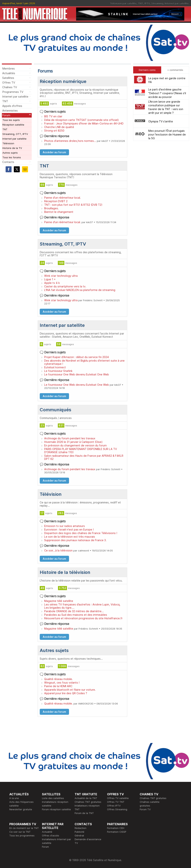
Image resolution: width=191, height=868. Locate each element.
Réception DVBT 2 (56, 201)
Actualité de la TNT (86, 798)
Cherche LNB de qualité (59, 127)
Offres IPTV (114, 806)
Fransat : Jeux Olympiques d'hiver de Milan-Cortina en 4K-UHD (84, 123)
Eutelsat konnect (55, 367)
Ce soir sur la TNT (20, 832)
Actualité (47, 832)
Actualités (9, 73)
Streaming (157, 3)
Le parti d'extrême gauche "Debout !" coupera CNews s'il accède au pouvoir (167, 93)
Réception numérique (63, 81)
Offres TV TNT (116, 802)
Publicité (79, 832)
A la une (14, 798)
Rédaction (80, 828)
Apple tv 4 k (52, 283)
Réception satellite (13, 125)
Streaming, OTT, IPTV (15, 134)
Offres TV (9, 83)
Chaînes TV (10, 87)
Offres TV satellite (118, 798)
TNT (141, 3)
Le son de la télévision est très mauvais (70, 537)
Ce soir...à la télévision (58, 550)
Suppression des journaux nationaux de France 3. (75, 540)
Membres (8, 68)
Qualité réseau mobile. (58, 679)
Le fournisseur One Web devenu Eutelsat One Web (77, 374)
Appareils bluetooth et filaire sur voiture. (70, 690)
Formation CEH (116, 828)
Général (79, 835)
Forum (6, 115)
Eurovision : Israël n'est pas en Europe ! (69, 529)
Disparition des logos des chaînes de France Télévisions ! (81, 533)
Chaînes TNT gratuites (88, 802)
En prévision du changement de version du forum (75, 445)
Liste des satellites (53, 798)
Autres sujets (10, 153)
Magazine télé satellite (59, 601)
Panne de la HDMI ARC (58, 686)
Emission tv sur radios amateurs (65, 526)
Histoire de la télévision (65, 572)
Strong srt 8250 (54, 131)
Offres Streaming (117, 809)
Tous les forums (12, 157)
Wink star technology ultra (61, 276)
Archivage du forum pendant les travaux (70, 438)
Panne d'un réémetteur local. (62, 198)
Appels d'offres (12, 106)
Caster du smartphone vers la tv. (65, 286)
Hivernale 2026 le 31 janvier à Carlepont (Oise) (73, 442)
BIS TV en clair (53, 116)
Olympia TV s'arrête (161, 121)
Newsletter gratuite (21, 809)
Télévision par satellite (123, 3)
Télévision (8, 143)
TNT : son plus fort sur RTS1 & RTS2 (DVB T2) (73, 205)
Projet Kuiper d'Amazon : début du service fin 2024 (77, 357)
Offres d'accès (51, 835)
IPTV (147, 3)
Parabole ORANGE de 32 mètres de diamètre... (74, 611)
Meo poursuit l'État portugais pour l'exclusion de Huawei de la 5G (167, 134)
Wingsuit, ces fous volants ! (62, 683)
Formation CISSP (117, 832)
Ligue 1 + (50, 279)
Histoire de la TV (12, 148)
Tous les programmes (22, 835)
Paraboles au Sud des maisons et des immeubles (76, 615)
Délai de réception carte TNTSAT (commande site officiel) (82, 120)
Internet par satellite (177, 3)
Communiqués (55, 410)
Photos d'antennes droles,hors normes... (70, 141)
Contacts (8, 162)
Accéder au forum (54, 152)
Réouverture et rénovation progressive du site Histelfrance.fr (83, 618)
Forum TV (145, 809)
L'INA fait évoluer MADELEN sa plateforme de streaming (80, 290)
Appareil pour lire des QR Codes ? (66, 693)
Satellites (8, 78)
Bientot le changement (59, 212)
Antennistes (10, 111)
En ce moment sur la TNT (24, 828)
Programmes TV (13, 92)
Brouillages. (51, 208)
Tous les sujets (11, 120)
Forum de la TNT (84, 813)
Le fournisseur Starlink (58, 371)
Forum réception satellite (56, 809)
